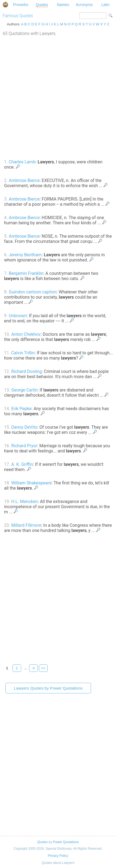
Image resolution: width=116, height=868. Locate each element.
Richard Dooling (26, 371)
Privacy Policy (58, 856)
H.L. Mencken (24, 501)
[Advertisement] (58, 97)
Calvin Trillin (23, 353)
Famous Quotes (18, 16)
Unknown (18, 316)
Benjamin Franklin (26, 273)
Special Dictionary (5, 5)
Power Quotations (66, 842)
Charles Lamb (22, 162)
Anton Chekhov (26, 334)
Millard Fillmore (26, 525)
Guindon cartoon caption (33, 292)
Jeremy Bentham (25, 255)
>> (43, 668)
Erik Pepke (21, 409)
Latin (105, 5)
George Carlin (24, 390)
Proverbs (21, 5)
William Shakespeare (31, 483)
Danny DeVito (24, 427)
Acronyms (84, 5)
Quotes (42, 5)
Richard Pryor (24, 446)
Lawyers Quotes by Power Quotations (48, 688)
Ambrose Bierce (24, 180)
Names (63, 5)
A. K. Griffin (22, 464)
